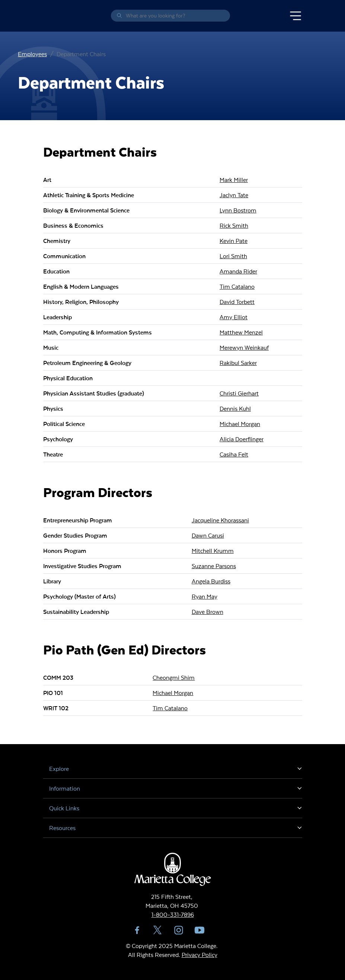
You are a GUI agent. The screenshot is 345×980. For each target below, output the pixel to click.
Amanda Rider (238, 271)
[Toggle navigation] (296, 16)
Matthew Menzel (241, 332)
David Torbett (237, 302)
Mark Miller (234, 180)
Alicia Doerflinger (242, 439)
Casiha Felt (234, 454)
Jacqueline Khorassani (220, 520)
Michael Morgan (240, 424)
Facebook (137, 930)
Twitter (158, 930)
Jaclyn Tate (234, 195)
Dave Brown (207, 611)
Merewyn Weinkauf (244, 347)
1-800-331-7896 (173, 914)
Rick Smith (234, 225)
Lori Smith (233, 256)
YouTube (199, 930)
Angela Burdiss (211, 581)
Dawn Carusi (208, 535)
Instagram (179, 930)
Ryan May (205, 596)
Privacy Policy (199, 955)
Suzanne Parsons (214, 566)
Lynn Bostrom (238, 210)
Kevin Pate (234, 241)
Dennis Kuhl (235, 408)
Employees (32, 54)
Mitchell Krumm (213, 550)
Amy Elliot (234, 317)
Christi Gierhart (239, 393)
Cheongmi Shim (174, 677)
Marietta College (45, 16)
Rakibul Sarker (238, 363)
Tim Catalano (237, 286)
